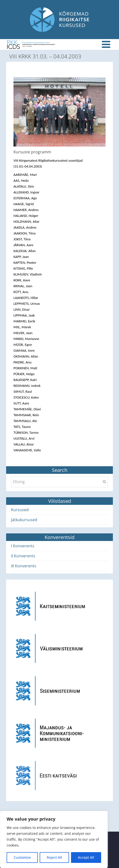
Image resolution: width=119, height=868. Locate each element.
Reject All (54, 857)
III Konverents (24, 566)
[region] (54, 839)
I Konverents (23, 546)
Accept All (86, 857)
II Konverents (23, 556)
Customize (22, 857)
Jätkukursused (24, 520)
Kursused (20, 510)
